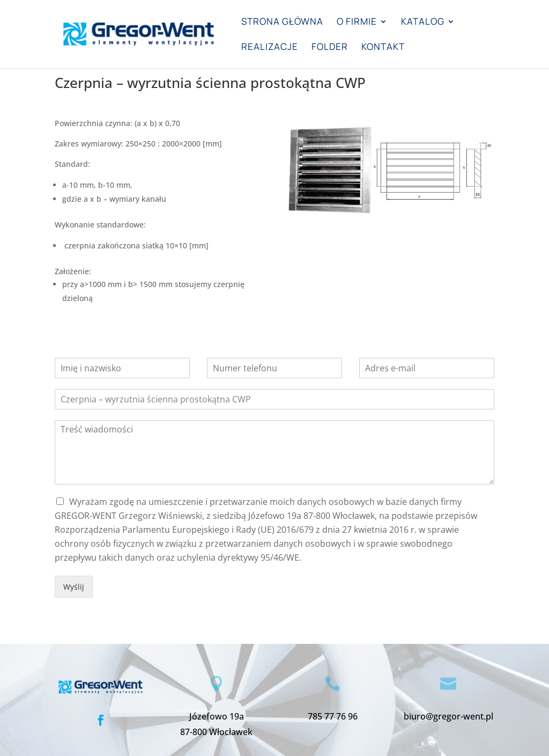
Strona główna (282, 23)
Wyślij (74, 587)
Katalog (423, 23)
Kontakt (383, 48)
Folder (330, 48)
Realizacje (270, 48)
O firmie (357, 23)
